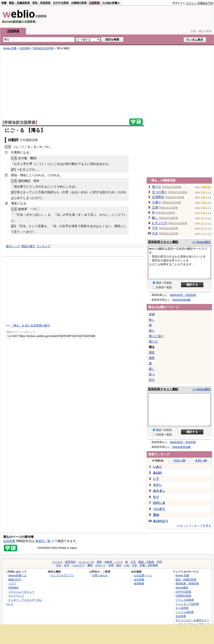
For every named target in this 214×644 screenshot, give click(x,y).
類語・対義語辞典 (19, 3)
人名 (127, 565)
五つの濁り (160, 192)
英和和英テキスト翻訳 (163, 242)
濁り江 (156, 187)
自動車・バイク (114, 562)
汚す (155, 228)
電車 (99, 562)
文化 (59, 565)
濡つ (152, 374)
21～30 (201, 460)
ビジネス (57, 562)
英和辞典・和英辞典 (187, 583)
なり (156, 497)
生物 (111, 565)
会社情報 (139, 579)
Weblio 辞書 (10, 48)
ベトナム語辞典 (185, 612)
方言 (134, 565)
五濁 (155, 207)
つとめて (159, 509)
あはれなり (161, 521)
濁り (152, 331)
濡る (152, 380)
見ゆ (156, 515)
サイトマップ (16, 596)
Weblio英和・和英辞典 (183, 295)
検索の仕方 (15, 579)
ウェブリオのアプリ (62, 575)
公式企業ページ (143, 575)
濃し (152, 369)
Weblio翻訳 (182, 588)
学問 (159, 562)
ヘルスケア (78, 565)
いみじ (158, 467)
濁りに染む (156, 336)
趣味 (90, 565)
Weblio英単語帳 (182, 300)
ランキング (43, 246)
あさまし (159, 491)
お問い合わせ (100, 575)
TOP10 (158, 461)
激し (152, 320)
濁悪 (152, 358)
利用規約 (14, 588)
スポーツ (100, 565)
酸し (155, 218)
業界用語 (70, 562)
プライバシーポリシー (21, 592)
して (156, 479)
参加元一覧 (43, 541)
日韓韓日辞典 (79, 3)
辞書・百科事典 (149, 565)
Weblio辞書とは (17, 575)
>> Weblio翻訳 (202, 242)
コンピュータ (86, 562)
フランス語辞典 (185, 600)
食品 (119, 565)
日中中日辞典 (61, 3)
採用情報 (139, 583)
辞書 (4, 3)
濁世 (152, 352)
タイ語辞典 (182, 608)
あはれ (158, 473)
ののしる (159, 503)
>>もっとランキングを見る (194, 526)
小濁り (156, 202)
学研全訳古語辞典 (43, 48)
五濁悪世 (158, 197)
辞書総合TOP (205, 3)
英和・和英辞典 (41, 3)
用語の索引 (28, 246)
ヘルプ (12, 583)
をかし (158, 485)
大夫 (155, 233)
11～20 (179, 460)
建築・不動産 (146, 562)
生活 (66, 565)
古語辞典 (94, 3)
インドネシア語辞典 (187, 604)
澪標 (152, 314)
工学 (133, 562)
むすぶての (160, 223)
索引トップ (13, 246)
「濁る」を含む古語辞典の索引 (30, 325)
